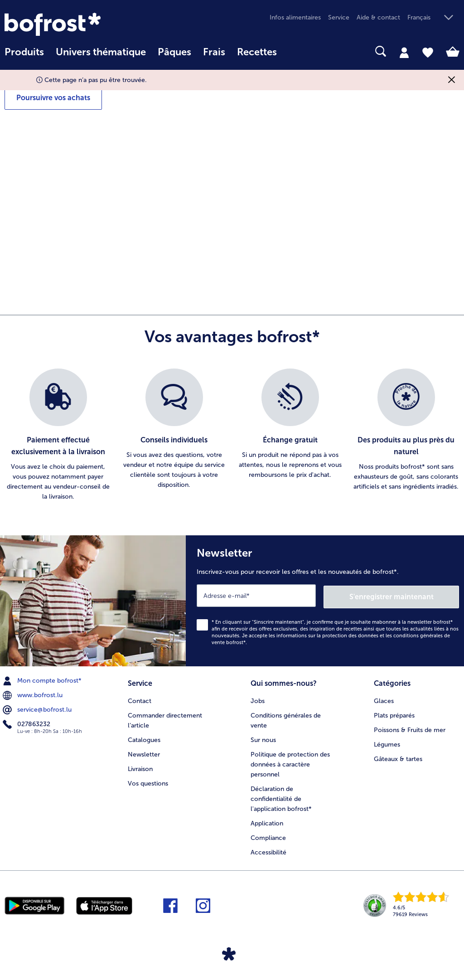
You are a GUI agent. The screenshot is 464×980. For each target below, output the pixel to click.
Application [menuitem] (267, 821)
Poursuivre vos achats (53, 98)
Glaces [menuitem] (384, 699)
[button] (433, 18)
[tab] (404, 52)
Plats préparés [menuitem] (394, 713)
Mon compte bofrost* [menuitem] (43, 679)
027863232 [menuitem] (27, 723)
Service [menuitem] (339, 17)
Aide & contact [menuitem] (378, 17)
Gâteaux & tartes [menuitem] (398, 757)
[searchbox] (295, 51)
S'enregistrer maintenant (405, 595)
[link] (73, 24)
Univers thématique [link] (101, 52)
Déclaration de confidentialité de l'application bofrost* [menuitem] (281, 797)
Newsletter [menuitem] (144, 752)
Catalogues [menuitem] (144, 738)
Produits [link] (24, 52)
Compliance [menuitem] (268, 835)
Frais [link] (214, 52)
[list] (232, 435)
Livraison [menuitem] (140, 767)
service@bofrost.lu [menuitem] (38, 708)
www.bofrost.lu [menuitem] (34, 694)
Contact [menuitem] (140, 699)
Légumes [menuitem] (387, 742)
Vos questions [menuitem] (148, 781)
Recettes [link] (257, 52)
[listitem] (58, 435)
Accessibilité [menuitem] (268, 850)
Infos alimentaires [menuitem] (295, 17)
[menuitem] (24, 56)
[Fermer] (452, 80)
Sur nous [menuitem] (263, 738)
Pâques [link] (174, 52)
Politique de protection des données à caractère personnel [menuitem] (290, 762)
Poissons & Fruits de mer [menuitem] (410, 728)
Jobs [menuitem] (258, 699)
